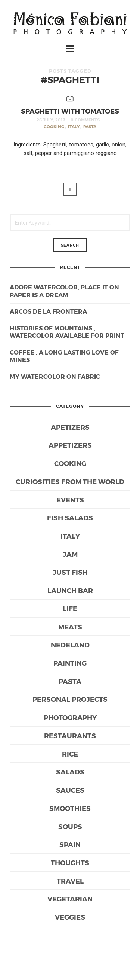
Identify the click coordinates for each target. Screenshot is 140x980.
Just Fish (70, 572)
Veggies (70, 917)
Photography (70, 717)
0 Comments (85, 120)
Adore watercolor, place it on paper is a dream (64, 291)
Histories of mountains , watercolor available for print (67, 332)
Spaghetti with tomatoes (70, 111)
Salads (70, 772)
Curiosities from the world (70, 481)
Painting (70, 663)
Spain (70, 844)
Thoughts (70, 862)
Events (70, 500)
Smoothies (70, 808)
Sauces (70, 790)
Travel (70, 881)
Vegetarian (70, 899)
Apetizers (70, 427)
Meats (70, 627)
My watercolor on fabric (55, 376)
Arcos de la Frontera (48, 311)
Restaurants (70, 735)
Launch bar (70, 590)
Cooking (54, 126)
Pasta (90, 126)
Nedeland (70, 645)
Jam (70, 554)
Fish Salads (70, 518)
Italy (74, 126)
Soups (70, 826)
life (70, 608)
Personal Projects (70, 699)
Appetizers (70, 445)
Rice (70, 754)
